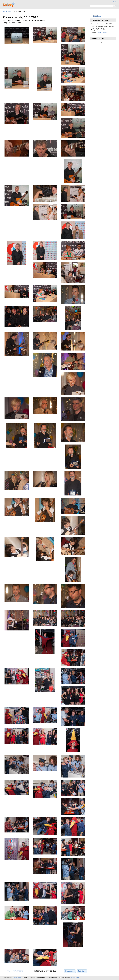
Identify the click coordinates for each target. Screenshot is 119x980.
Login (115, 2)
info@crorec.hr (75, 978)
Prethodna (18, 971)
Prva (6, 971)
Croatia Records (102, 33)
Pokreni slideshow (95, 16)
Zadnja (82, 971)
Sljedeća (70, 971)
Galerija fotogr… (8, 11)
